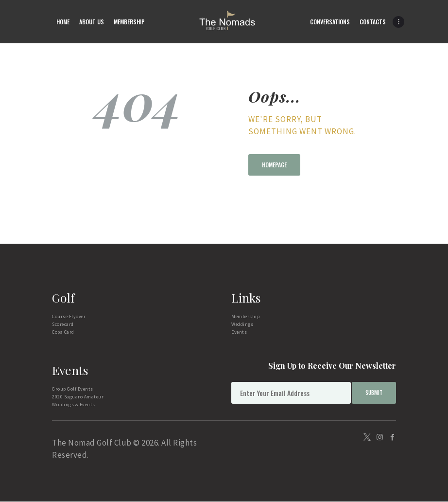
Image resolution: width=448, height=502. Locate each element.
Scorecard (63, 324)
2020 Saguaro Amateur (78, 397)
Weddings (242, 324)
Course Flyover (69, 316)
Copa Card (63, 332)
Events (239, 332)
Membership (245, 316)
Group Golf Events (73, 389)
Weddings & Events (74, 404)
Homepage (274, 165)
